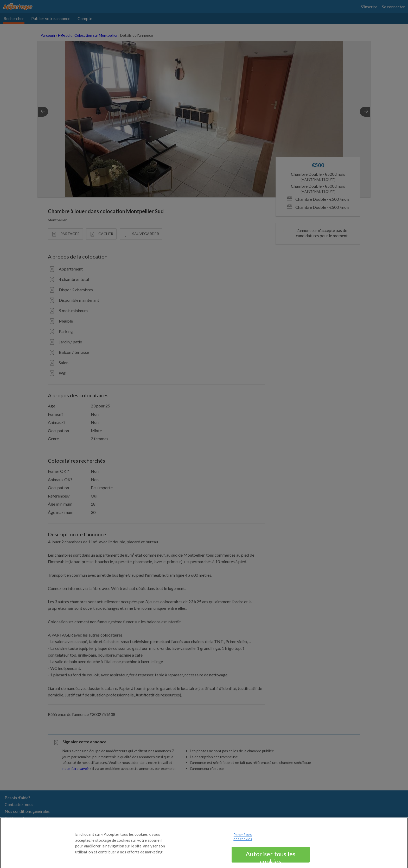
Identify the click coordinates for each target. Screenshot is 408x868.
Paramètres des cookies (243, 839)
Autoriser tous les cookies (270, 859)
